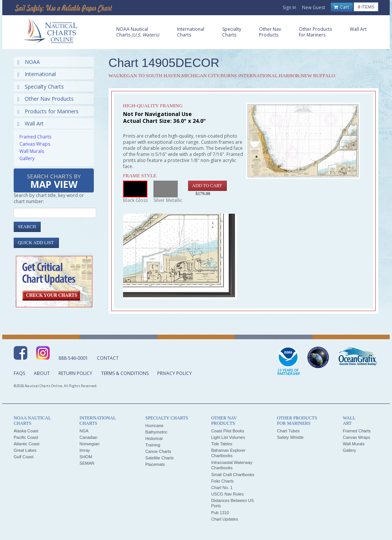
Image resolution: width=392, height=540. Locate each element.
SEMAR (87, 463)
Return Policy (75, 373)
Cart (341, 7)
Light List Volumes (228, 437)
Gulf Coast (24, 457)
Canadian (88, 437)
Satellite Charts (160, 458)
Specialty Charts (41, 87)
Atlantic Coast (27, 444)
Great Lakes (25, 450)
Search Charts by (54, 182)
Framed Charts (35, 137)
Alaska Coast (26, 431)
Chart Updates (225, 519)
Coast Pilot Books (228, 431)
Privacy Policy (175, 373)
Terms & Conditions (125, 373)
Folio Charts (222, 481)
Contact (108, 358)
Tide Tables (222, 444)
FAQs (19, 373)
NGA (84, 431)
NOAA (29, 62)
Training (153, 445)
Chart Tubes (288, 431)
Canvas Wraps (35, 144)
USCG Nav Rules (228, 494)
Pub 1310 (220, 513)
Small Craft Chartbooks (233, 475)
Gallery (27, 158)
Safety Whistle (290, 437)
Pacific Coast (26, 437)
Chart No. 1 (222, 488)
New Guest (314, 7)
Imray (85, 450)
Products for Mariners (48, 111)
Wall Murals (32, 151)
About (42, 373)
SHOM (86, 457)
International (37, 74)
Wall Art (31, 123)
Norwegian (89, 444)
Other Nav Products (46, 99)
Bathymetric (156, 432)
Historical (154, 438)
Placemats (155, 464)
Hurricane (155, 426)
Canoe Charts (158, 451)
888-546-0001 (73, 358)
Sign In (289, 7)
